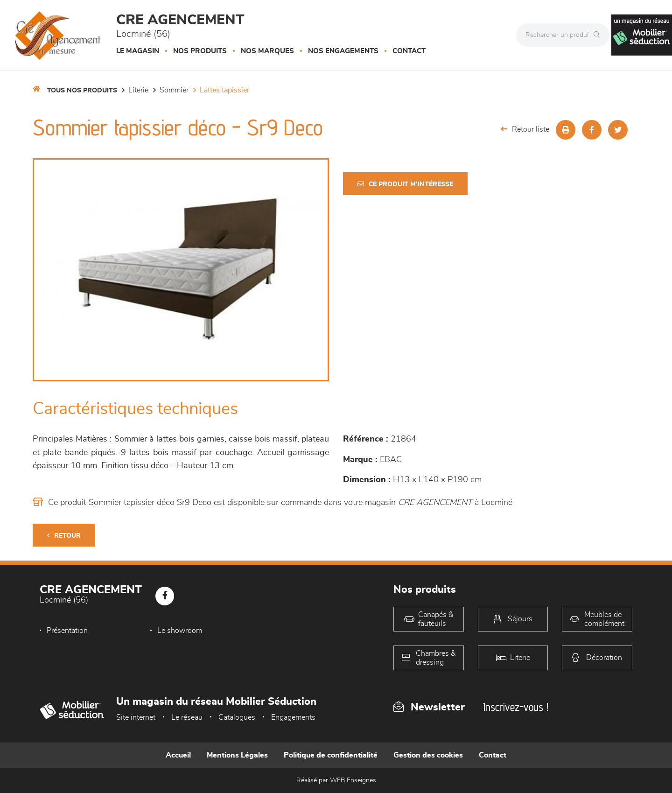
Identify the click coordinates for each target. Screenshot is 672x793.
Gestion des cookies (428, 755)
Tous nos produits (82, 91)
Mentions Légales (237, 755)
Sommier (174, 90)
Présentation (67, 631)
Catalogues (237, 717)
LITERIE (138, 90)
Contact (409, 51)
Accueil (178, 755)
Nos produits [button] (200, 51)
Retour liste (525, 129)
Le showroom (180, 631)
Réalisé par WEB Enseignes (336, 780)
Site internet (136, 717)
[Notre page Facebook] (165, 596)
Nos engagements (343, 51)
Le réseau (187, 717)
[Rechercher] (599, 35)
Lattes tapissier (225, 90)
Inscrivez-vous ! (516, 707)
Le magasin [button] (138, 51)
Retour (64, 536)
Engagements (293, 717)
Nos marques (267, 51)
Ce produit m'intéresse (405, 184)
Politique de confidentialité (331, 755)
